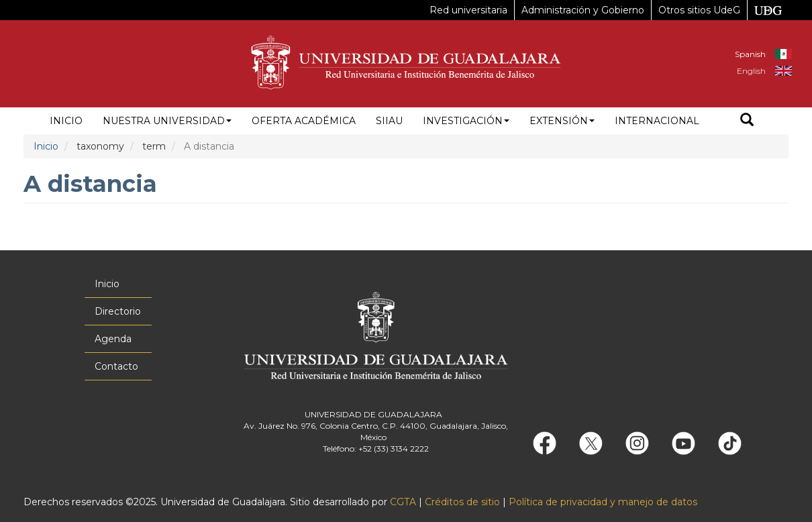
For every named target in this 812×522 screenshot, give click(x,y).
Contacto (116, 366)
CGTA (403, 502)
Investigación (466, 121)
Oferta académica (304, 121)
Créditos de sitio (462, 502)
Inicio (66, 121)
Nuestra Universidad (167, 121)
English (751, 71)
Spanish (750, 54)
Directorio (118, 311)
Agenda (113, 339)
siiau (389, 121)
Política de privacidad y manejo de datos (603, 502)
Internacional (657, 121)
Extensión (562, 121)
